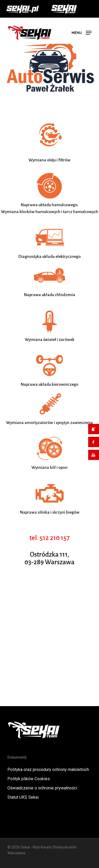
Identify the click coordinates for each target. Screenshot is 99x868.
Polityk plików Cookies (29, 779)
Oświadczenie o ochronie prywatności (42, 788)
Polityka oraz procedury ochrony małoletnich (48, 770)
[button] (82, 32)
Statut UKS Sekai (23, 797)
